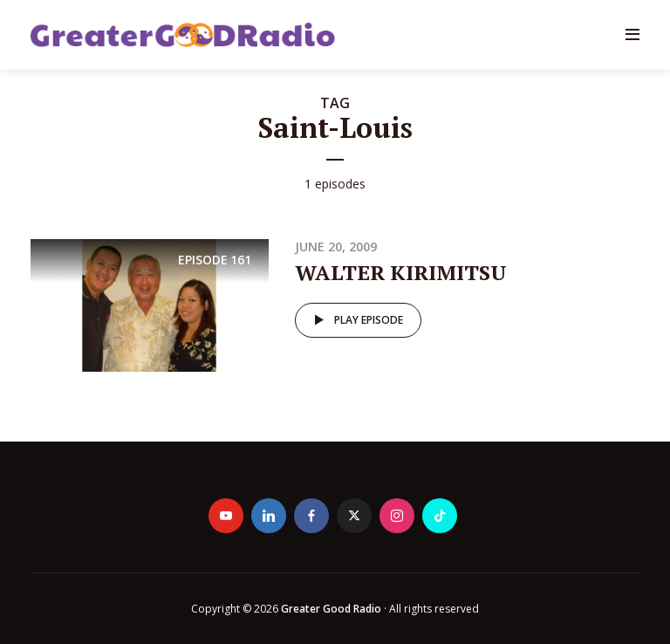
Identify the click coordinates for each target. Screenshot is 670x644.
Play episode (356, 320)
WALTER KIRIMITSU (401, 272)
